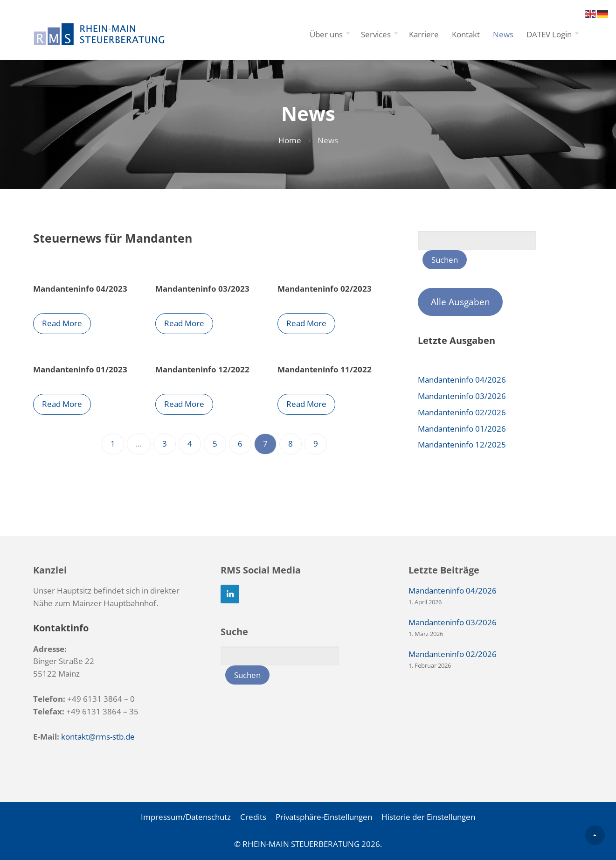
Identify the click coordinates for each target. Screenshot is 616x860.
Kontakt (466, 34)
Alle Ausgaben (460, 302)
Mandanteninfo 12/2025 (462, 444)
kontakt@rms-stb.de (98, 737)
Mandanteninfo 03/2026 (462, 396)
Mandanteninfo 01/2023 (80, 369)
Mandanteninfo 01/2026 (462, 429)
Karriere (424, 34)
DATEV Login (549, 34)
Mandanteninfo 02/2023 (327, 289)
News (503, 34)
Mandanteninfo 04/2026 (462, 380)
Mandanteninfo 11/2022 (327, 369)
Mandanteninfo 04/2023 (80, 289)
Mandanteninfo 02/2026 (462, 412)
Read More (62, 323)
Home (290, 140)
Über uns (326, 34)
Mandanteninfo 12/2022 (203, 369)
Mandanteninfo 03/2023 (203, 289)
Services (376, 34)
